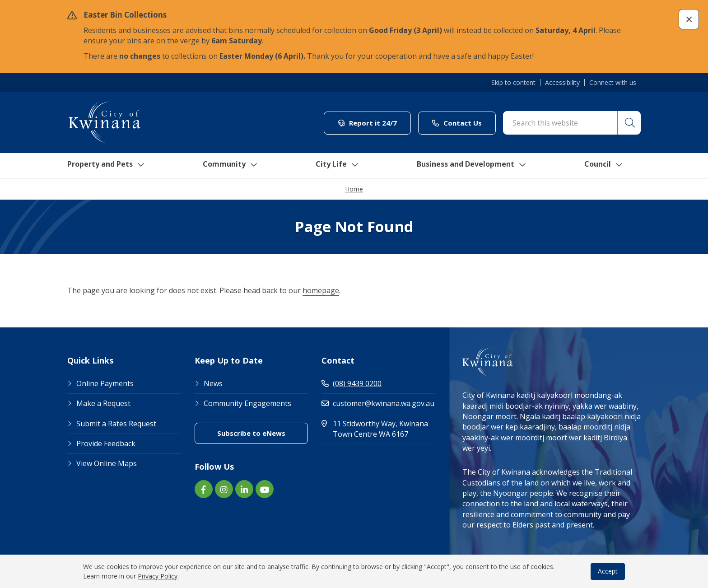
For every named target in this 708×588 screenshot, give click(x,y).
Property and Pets (105, 166)
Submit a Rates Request (116, 424)
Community (232, 166)
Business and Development (477, 166)
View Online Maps (107, 464)
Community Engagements (247, 404)
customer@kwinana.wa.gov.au (378, 404)
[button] (689, 19)
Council (613, 166)
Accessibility (562, 83)
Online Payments (105, 384)
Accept (608, 571)
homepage (321, 291)
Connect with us (613, 83)
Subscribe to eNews (251, 434)
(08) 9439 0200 (352, 384)
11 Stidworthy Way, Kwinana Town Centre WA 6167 (378, 429)
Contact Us (457, 123)
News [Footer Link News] (213, 384)
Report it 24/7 (367, 123)
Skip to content (513, 83)
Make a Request (103, 404)
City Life (339, 166)
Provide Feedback (106, 444)
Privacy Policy (158, 576)
